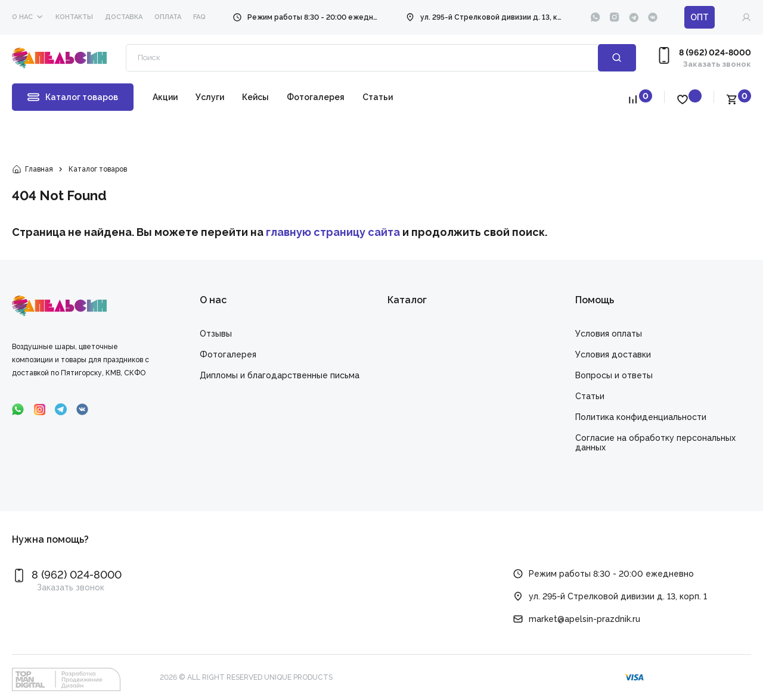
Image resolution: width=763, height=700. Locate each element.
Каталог (407, 300)
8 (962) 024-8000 (715, 52)
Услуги (210, 97)
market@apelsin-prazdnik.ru (584, 619)
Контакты (74, 17)
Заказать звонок (717, 64)
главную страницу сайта (333, 232)
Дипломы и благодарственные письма (280, 375)
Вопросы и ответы (614, 375)
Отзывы (216, 334)
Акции (165, 97)
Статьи (378, 97)
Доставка (124, 17)
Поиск (617, 58)
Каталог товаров (73, 97)
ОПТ (700, 17)
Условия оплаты (609, 334)
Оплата (168, 17)
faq (199, 17)
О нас (22, 17)
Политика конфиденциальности (641, 417)
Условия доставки (613, 354)
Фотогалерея (316, 97)
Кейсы (255, 97)
